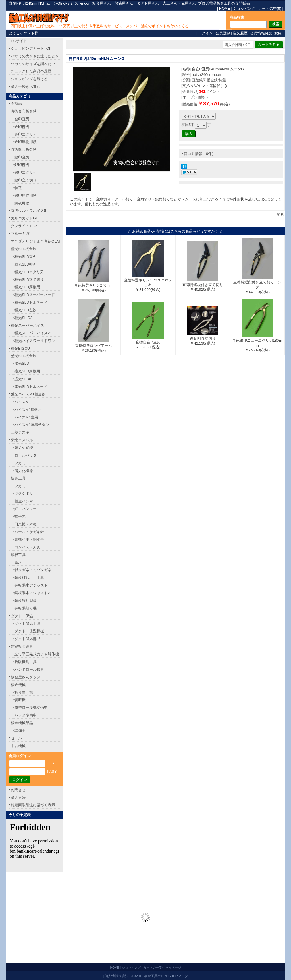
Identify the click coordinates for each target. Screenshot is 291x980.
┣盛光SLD (20, 363)
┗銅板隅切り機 (24, 608)
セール (16, 738)
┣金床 (16, 562)
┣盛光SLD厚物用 (25, 371)
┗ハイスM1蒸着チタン (30, 425)
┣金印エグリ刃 (24, 134)
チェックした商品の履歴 (31, 71)
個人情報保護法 (117, 976)
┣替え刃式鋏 (22, 448)
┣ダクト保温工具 (26, 624)
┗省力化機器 (22, 471)
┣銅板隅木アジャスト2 (30, 593)
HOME (225, 8)
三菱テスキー (22, 432)
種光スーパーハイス (27, 325)
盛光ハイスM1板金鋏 (28, 394)
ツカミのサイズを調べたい (33, 64)
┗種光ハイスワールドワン (33, 341)
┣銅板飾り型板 (24, 601)
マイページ (173, 967)
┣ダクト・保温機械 (27, 631)
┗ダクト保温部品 (26, 639)
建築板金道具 (22, 646)
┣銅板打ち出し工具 (27, 578)
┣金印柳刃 (20, 127)
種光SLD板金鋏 (24, 249)
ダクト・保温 (22, 616)
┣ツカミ (18, 463)
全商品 (16, 104)
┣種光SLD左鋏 (24, 310)
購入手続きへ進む (26, 87)
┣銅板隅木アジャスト (29, 585)
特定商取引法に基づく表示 (33, 805)
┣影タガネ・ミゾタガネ (31, 570)
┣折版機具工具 (24, 662)
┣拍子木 (18, 516)
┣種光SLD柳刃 (24, 264)
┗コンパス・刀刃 (26, 547)
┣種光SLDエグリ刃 (27, 272)
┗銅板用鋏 (20, 203)
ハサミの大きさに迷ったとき (35, 56)
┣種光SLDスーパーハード (33, 295)
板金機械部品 (22, 723)
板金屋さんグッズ (26, 677)
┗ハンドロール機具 (27, 669)
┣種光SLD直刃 (24, 257)
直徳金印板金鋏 (24, 111)
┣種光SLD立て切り (27, 280)
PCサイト (19, 41)
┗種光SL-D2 (22, 318)
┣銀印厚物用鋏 (24, 195)
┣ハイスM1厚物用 (26, 410)
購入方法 (18, 798)
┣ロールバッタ (24, 455)
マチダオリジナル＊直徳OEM (35, 241)
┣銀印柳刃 (20, 165)
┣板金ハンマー (24, 501)
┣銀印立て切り (24, 180)
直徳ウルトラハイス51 (29, 211)
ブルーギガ (20, 234)
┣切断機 (18, 700)
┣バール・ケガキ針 (27, 532)
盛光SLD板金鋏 (24, 356)
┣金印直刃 (20, 119)
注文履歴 (240, 33)
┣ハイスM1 (21, 402)
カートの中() (270, 8)
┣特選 (16, 188)
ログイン (205, 33)
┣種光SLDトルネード (29, 302)
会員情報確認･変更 (266, 33)
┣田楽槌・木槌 (24, 524)
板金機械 (18, 685)
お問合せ (18, 790)
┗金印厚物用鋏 (24, 142)
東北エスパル (22, 440)
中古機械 (18, 746)
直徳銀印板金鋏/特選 (209, 80)
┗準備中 (18, 731)
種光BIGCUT (21, 348)
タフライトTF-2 (24, 226)
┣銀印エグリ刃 (24, 172)
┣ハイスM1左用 (24, 417)
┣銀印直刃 (20, 157)
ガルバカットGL (24, 218)
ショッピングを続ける (29, 79)
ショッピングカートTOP (31, 48)
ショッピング (244, 8)
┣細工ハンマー (24, 509)
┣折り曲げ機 (22, 692)
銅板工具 (18, 555)
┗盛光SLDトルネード (29, 387)
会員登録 (223, 33)
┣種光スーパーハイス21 (31, 333)
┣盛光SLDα (21, 379)
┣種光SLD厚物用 (25, 287)
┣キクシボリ (22, 493)
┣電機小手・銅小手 (27, 539)
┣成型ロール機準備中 (29, 707)
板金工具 (18, 478)
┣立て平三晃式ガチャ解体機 (35, 654)
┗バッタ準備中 (24, 715)
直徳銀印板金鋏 (24, 149)
